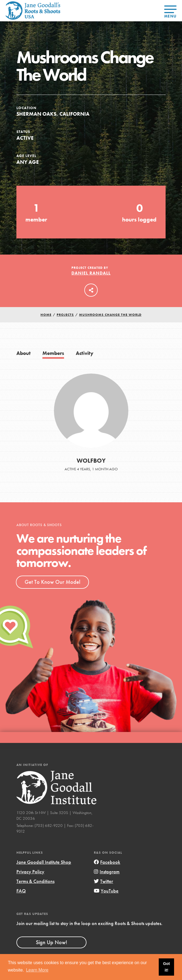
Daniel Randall (91, 273)
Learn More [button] (37, 970)
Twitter (103, 881)
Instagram (107, 872)
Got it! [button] (167, 967)
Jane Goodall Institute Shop (44, 862)
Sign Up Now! (51, 942)
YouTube (106, 891)
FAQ (21, 891)
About (24, 353)
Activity (85, 353)
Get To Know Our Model (52, 582)
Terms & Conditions (35, 881)
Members (53, 353)
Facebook (107, 862)
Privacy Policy (30, 872)
